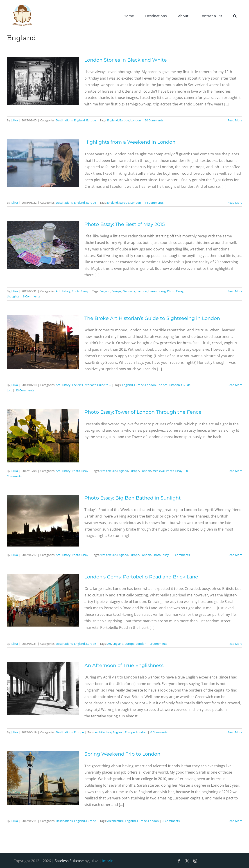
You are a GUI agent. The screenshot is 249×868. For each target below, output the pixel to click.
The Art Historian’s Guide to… (91, 385)
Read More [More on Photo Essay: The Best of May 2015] (235, 291)
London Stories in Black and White (126, 60)
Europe (91, 120)
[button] (235, 16)
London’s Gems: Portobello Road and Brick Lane (141, 577)
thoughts (13, 296)
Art (109, 644)
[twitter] (187, 861)
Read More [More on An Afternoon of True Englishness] (235, 732)
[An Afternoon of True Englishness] (43, 689)
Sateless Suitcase (69, 861)
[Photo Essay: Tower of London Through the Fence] (43, 436)
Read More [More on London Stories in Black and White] (235, 120)
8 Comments (32, 296)
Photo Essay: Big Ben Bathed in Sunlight (133, 498)
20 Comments (154, 120)
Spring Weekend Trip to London (122, 754)
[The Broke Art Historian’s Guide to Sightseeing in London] (43, 342)
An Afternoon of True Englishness (124, 665)
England (79, 120)
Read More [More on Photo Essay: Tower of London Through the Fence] (235, 471)
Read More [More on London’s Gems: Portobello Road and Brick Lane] (235, 644)
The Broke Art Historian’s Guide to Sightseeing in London (152, 318)
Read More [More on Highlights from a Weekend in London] (235, 203)
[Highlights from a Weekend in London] (43, 163)
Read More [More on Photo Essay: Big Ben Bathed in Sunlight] (235, 555)
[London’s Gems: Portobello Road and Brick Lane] (43, 600)
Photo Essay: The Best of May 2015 (125, 224)
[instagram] (195, 861)
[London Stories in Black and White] (43, 81)
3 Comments (159, 644)
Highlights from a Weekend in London (130, 142)
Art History (63, 291)
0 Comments (181, 555)
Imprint (109, 861)
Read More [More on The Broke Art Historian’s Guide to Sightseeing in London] (235, 385)
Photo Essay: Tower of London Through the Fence (143, 412)
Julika (14, 120)
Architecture (108, 471)
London (136, 120)
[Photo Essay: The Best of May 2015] (43, 245)
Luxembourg (157, 291)
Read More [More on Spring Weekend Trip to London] (235, 821)
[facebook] (179, 861)
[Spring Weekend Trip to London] (43, 778)
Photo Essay (80, 291)
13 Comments (25, 390)
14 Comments (154, 203)
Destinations (64, 120)
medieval (158, 471)
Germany (129, 291)
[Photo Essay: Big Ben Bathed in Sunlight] (43, 521)
